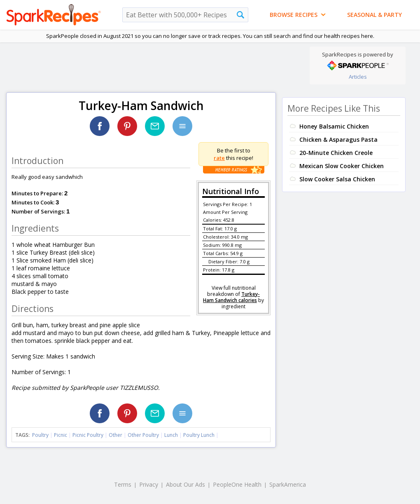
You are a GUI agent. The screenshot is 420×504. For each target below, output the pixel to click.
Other (115, 435)
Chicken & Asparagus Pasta (338, 139)
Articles (358, 77)
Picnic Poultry (88, 435)
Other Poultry (143, 435)
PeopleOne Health (237, 484)
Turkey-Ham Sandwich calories (231, 297)
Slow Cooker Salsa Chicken (337, 179)
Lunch (171, 435)
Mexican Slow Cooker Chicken (342, 166)
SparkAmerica (288, 484)
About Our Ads (185, 484)
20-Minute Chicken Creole (336, 153)
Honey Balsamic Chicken (334, 126)
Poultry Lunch (199, 435)
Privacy (149, 484)
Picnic (61, 435)
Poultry (40, 435)
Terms (123, 484)
